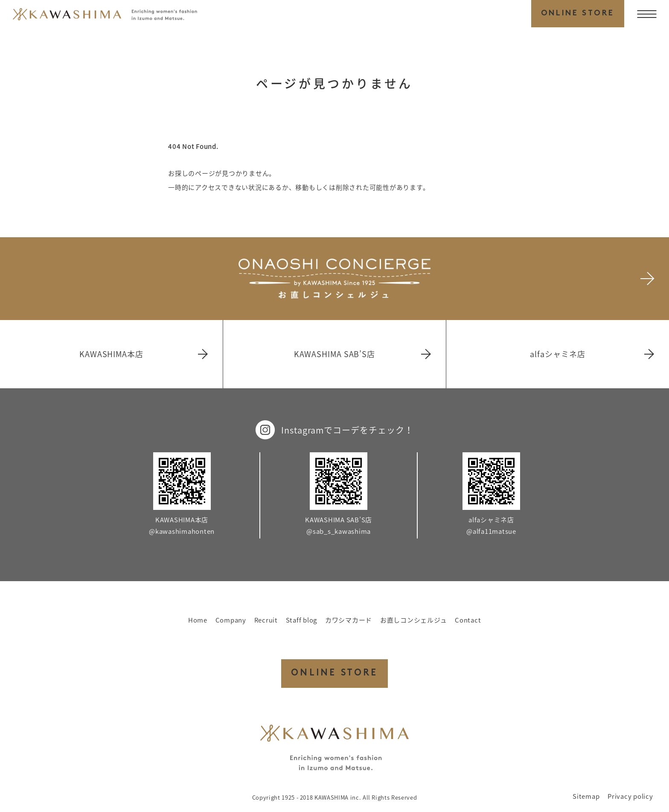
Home (198, 620)
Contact (468, 620)
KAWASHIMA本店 (143, 354)
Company (231, 620)
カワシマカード (349, 620)
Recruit (266, 620)
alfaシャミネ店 (591, 354)
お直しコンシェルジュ (414, 620)
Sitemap (586, 796)
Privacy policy (630, 796)
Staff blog (302, 620)
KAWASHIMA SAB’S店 (362, 354)
